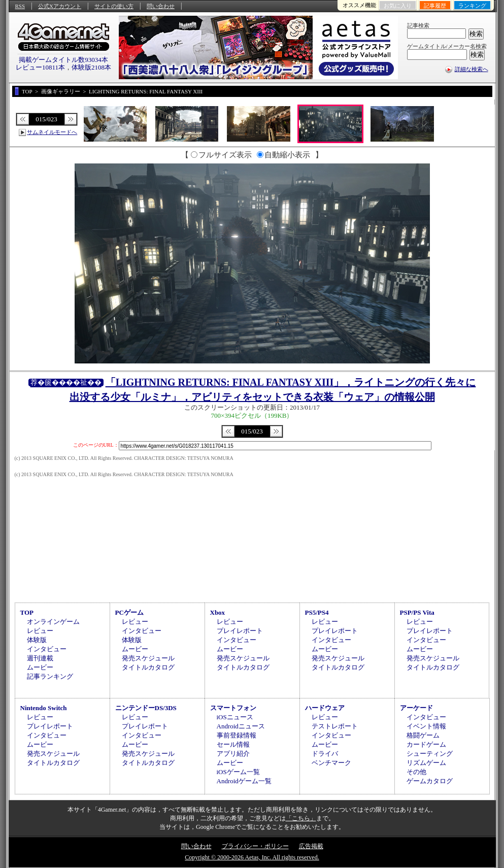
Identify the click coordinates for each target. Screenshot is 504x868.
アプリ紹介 (233, 754)
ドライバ (325, 754)
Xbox (218, 612)
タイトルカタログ (148, 667)
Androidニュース (241, 726)
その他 (416, 772)
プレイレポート (240, 631)
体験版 (37, 640)
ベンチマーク (331, 763)
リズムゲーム (426, 763)
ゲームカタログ (430, 781)
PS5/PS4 (317, 612)
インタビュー (47, 649)
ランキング (472, 6)
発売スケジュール (148, 658)
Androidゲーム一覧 (244, 781)
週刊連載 (40, 658)
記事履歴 (435, 6)
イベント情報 (426, 726)
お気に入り (398, 6)
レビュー (40, 631)
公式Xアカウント (60, 6)
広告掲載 (311, 846)
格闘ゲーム (423, 735)
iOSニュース (235, 717)
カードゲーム (426, 744)
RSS (20, 6)
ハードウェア (325, 708)
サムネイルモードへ (52, 132)
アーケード (416, 708)
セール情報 (233, 744)
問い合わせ (161, 6)
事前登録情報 (237, 735)
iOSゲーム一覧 (238, 772)
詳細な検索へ (472, 69)
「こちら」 (301, 818)
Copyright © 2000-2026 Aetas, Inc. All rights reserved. (252, 857)
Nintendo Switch (44, 708)
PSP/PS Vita (417, 612)
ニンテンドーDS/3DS (146, 708)
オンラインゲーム (53, 622)
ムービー (40, 667)
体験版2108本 (91, 67)
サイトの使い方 (114, 6)
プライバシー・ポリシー (255, 846)
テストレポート (335, 726)
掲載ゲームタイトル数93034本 (63, 60)
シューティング (430, 754)
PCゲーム (129, 612)
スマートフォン (233, 708)
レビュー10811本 (40, 67)
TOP (27, 612)
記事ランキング (50, 676)
